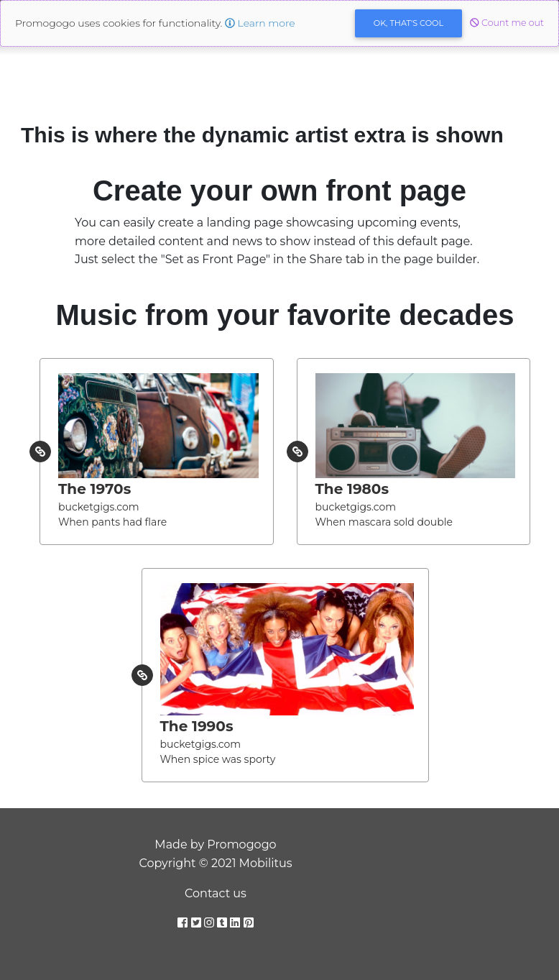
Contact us (216, 893)
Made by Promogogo (215, 844)
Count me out (507, 23)
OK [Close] (408, 23)
